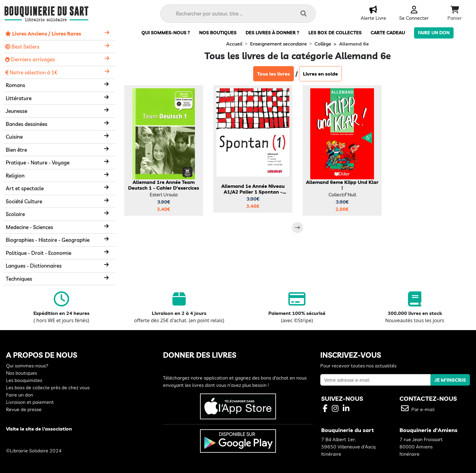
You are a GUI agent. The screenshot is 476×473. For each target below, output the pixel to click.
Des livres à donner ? (272, 33)
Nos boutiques (218, 33)
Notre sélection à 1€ (31, 72)
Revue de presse (24, 409)
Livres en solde (320, 74)
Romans (15, 85)
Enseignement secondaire (279, 44)
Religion (15, 176)
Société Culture (24, 201)
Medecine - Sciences (29, 227)
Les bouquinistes (24, 380)
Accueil (234, 44)
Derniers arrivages (30, 59)
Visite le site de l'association (39, 429)
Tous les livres (274, 74)
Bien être (16, 150)
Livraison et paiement (30, 402)
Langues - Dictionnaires (34, 266)
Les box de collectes (335, 33)
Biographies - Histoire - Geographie (48, 240)
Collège (323, 44)
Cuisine (14, 137)
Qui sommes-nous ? (166, 33)
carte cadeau (388, 33)
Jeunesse (17, 111)
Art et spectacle (25, 188)
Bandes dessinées (27, 124)
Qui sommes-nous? (27, 366)
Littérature (19, 98)
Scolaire (15, 214)
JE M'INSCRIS (450, 380)
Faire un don (434, 33)
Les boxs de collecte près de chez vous (48, 387)
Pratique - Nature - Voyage (38, 162)
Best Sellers (22, 47)
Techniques (19, 279)
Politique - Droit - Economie (39, 253)
